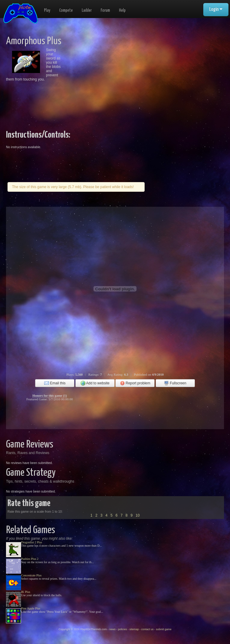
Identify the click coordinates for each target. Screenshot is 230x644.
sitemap (134, 629)
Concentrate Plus (31, 575)
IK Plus (26, 592)
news (112, 629)
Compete (66, 11)
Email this (55, 383)
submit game (164, 629)
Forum (105, 11)
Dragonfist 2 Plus (32, 542)
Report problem (135, 383)
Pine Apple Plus (31, 608)
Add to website (95, 383)
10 (138, 515)
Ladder (87, 11)
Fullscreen (175, 383)
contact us (147, 629)
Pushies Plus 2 (30, 559)
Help (122, 11)
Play (47, 11)
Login (216, 9)
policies (122, 629)
